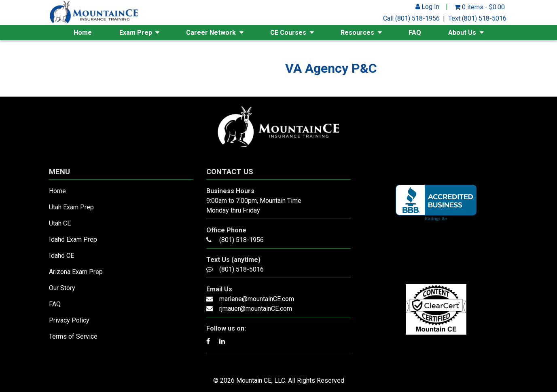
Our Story (62, 288)
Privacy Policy (69, 320)
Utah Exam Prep (71, 207)
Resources (357, 33)
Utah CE (60, 223)
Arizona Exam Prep (76, 272)
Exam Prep (136, 33)
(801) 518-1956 (241, 240)
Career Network (211, 33)
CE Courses (288, 33)
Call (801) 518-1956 (411, 18)
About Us (462, 33)
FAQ (415, 33)
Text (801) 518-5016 (477, 18)
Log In (427, 7)
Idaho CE (61, 256)
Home (83, 33)
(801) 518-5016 (241, 269)
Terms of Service (73, 336)
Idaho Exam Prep (73, 239)
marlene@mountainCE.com (257, 299)
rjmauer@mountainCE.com (256, 309)
